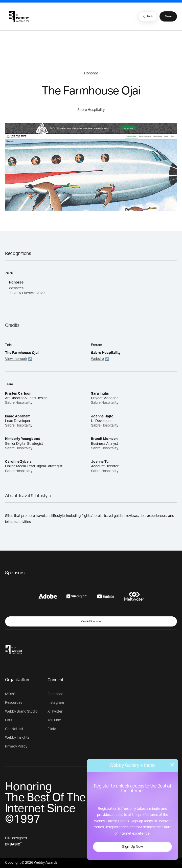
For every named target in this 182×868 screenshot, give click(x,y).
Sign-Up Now (132, 847)
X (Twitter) (55, 712)
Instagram (56, 703)
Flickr (52, 729)
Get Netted (14, 729)
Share (168, 16)
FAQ (8, 720)
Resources (14, 703)
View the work (16, 359)
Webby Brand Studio (21, 712)
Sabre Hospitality (91, 110)
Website (97, 359)
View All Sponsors (91, 621)
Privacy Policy (16, 746)
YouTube (54, 720)
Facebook (55, 694)
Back (147, 16)
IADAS (10, 694)
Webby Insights (17, 738)
